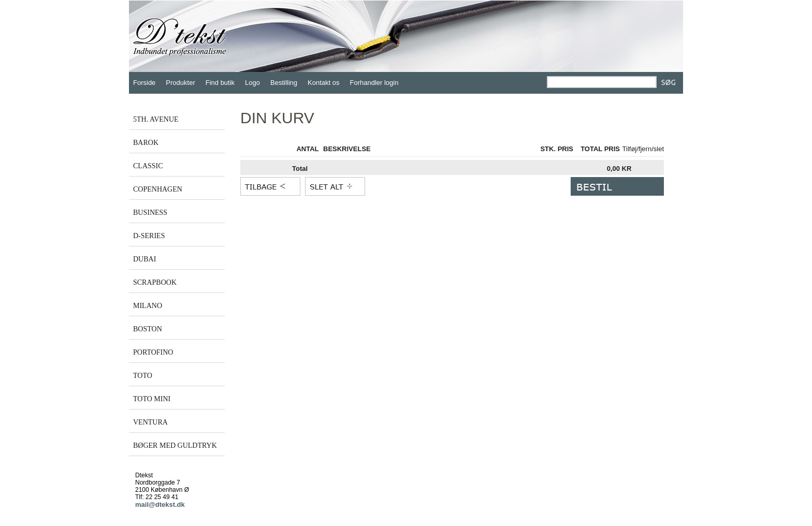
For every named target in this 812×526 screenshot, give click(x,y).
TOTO (143, 376)
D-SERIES (149, 236)
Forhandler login (374, 83)
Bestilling (284, 83)
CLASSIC (148, 166)
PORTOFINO (153, 352)
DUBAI (144, 259)
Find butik (220, 83)
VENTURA (150, 422)
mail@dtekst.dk (160, 505)
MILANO (148, 306)
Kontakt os (323, 83)
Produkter (180, 83)
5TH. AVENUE (156, 119)
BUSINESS (150, 213)
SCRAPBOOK (155, 282)
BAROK (146, 143)
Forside (144, 83)
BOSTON (148, 329)
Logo (252, 83)
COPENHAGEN (158, 189)
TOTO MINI (152, 399)
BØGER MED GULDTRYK (175, 445)
